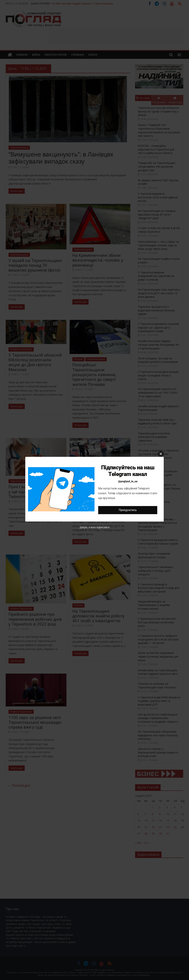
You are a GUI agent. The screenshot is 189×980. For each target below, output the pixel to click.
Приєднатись (128, 510)
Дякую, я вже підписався (94, 527)
